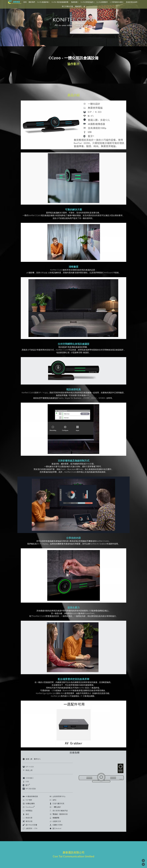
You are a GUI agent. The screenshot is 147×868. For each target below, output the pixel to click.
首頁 (25, 2)
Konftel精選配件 (102, 2)
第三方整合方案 (67, 6)
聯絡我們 (78, 6)
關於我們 (32, 2)
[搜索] (84, 6)
